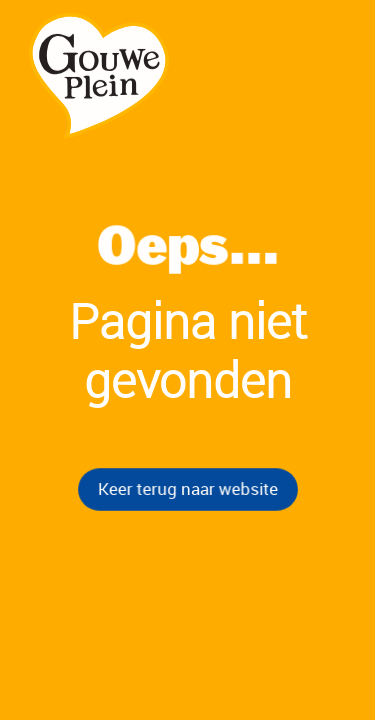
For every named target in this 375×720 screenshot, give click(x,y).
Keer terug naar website (187, 488)
